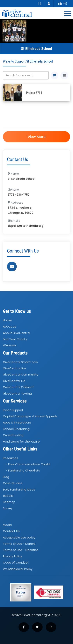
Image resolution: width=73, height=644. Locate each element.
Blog (6, 477)
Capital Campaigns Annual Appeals (30, 416)
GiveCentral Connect (18, 387)
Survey (8, 508)
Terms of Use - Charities (21, 550)
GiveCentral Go (14, 381)
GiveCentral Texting (17, 393)
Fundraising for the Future (21, 441)
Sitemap (9, 502)
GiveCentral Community (21, 375)
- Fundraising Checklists (23, 471)
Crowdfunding (13, 435)
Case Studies (13, 483)
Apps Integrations (17, 423)
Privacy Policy (12, 556)
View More (37, 137)
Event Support (13, 410)
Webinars (10, 346)
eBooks (8, 496)
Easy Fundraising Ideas (19, 489)
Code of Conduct (16, 563)
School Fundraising (16, 429)
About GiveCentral (16, 333)
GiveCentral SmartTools (20, 362)
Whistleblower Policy (18, 569)
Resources (11, 458)
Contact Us (11, 531)
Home (7, 320)
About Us (10, 327)
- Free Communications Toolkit (28, 464)
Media (7, 525)
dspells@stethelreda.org (26, 226)
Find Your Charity (15, 339)
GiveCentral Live (15, 368)
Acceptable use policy (19, 537)
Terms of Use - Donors (19, 544)
